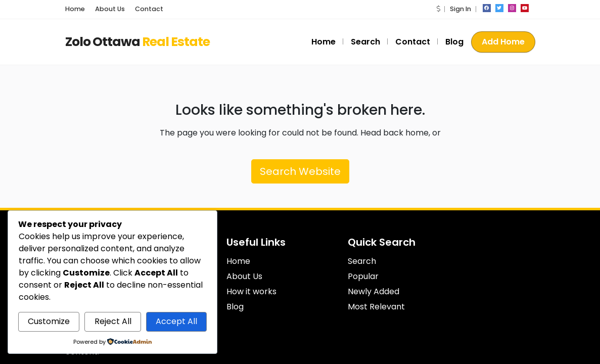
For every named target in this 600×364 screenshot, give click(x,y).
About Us (110, 9)
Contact (149, 9)
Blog (454, 42)
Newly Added (374, 291)
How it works (251, 291)
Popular (363, 276)
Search (365, 42)
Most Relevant (376, 307)
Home (75, 9)
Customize (49, 321)
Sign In (460, 9)
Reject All (113, 321)
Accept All (176, 321)
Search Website (300, 171)
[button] (438, 9)
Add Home (503, 42)
